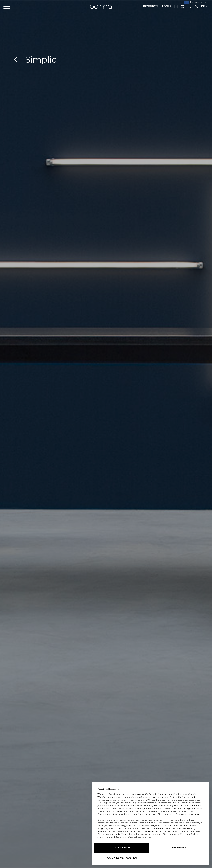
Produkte (151, 6)
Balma (101, 6)
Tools (166, 6)
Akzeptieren (122, 848)
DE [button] (203, 6)
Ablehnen (179, 848)
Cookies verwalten (122, 858)
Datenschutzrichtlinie (139, 837)
